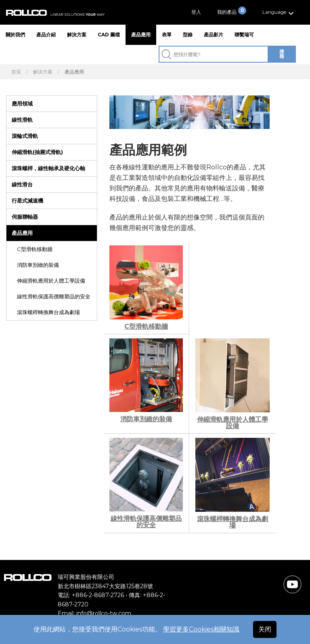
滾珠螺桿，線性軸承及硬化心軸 (48, 168)
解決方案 (77, 35)
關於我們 (15, 35)
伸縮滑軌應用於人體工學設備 (51, 281)
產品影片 (214, 35)
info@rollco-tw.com (104, 613)
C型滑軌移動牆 (35, 249)
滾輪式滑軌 (25, 136)
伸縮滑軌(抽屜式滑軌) (37, 152)
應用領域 (22, 103)
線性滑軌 (22, 120)
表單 (167, 35)
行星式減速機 (27, 201)
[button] (279, 12)
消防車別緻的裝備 (38, 265)
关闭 (265, 629)
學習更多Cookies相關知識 (201, 629)
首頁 (16, 72)
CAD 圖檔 (109, 35)
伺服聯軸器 (25, 217)
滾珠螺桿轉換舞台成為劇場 (48, 312)
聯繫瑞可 (244, 35)
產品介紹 (46, 35)
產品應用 (141, 35)
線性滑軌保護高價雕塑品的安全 (54, 296)
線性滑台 (22, 184)
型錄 (188, 35)
